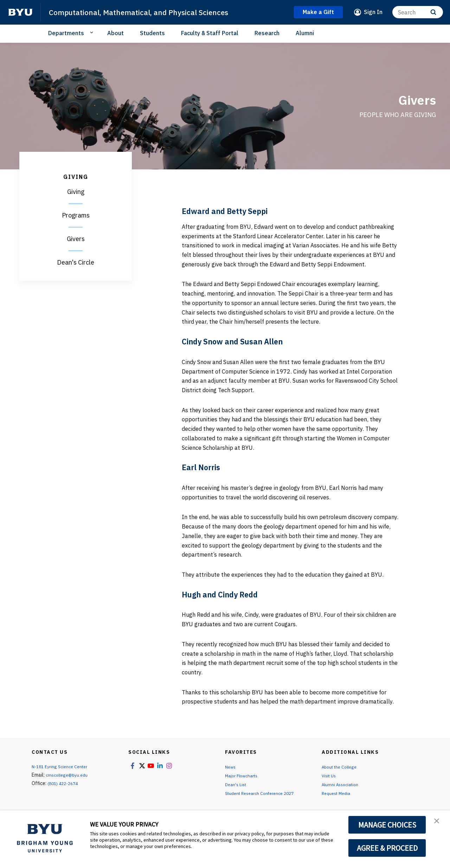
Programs (76, 215)
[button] (438, 823)
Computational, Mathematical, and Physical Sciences (151, 12)
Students (152, 33)
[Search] (418, 12)
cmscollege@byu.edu (69, 775)
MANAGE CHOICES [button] (387, 825)
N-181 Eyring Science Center (63, 766)
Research (267, 33)
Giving (76, 192)
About (115, 33)
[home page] (20, 12)
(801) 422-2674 (65, 783)
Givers (76, 239)
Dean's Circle (76, 262)
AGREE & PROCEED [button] (387, 848)
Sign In (373, 12)
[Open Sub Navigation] (93, 33)
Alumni (305, 33)
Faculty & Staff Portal (210, 33)
